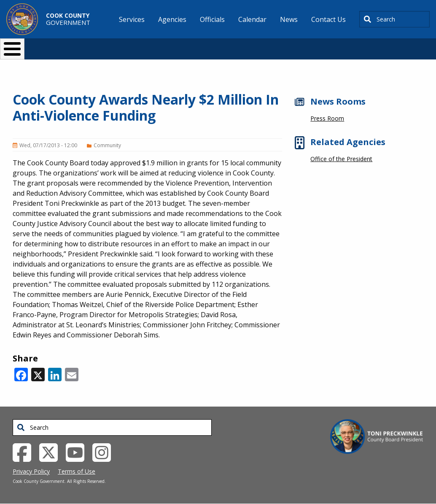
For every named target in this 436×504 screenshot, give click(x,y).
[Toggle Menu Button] (12, 49)
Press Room (327, 118)
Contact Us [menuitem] (328, 19)
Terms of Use (77, 471)
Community (107, 145)
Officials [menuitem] (212, 19)
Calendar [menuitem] (252, 19)
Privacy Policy (31, 471)
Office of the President (341, 159)
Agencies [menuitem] (172, 19)
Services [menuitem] (132, 19)
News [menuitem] (289, 19)
